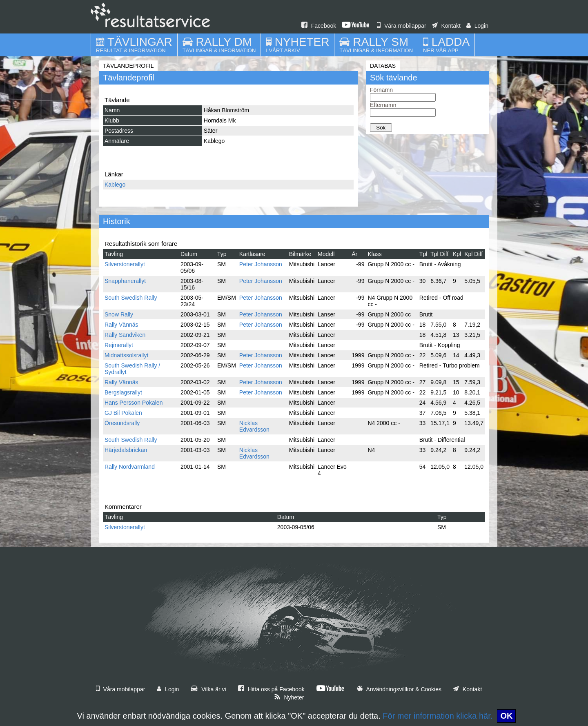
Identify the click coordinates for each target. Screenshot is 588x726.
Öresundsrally (122, 423)
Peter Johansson (261, 264)
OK (506, 716)
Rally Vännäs (121, 325)
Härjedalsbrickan (126, 450)
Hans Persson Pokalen (134, 403)
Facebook (319, 26)
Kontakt (446, 26)
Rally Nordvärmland (130, 467)
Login (477, 26)
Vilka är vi (208, 689)
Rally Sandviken (125, 335)
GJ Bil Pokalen (123, 413)
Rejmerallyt (119, 345)
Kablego (115, 185)
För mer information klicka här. (438, 716)
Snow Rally (119, 314)
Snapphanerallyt (125, 281)
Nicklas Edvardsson (254, 426)
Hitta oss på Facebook (271, 689)
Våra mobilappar (402, 26)
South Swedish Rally (131, 298)
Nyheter (289, 697)
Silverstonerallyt (125, 264)
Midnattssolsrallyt (126, 355)
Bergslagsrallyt (123, 392)
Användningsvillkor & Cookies (399, 689)
